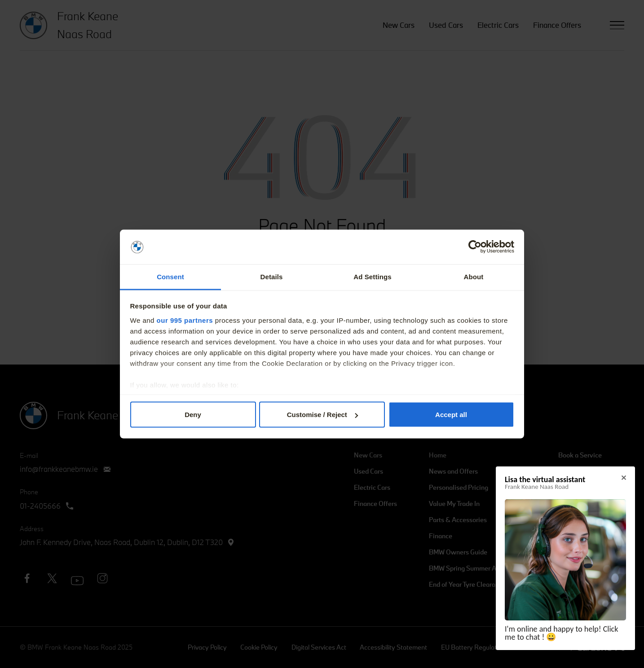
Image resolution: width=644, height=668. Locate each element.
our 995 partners (185, 320)
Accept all (451, 415)
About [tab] (474, 276)
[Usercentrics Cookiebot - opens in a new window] (475, 247)
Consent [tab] (170, 276)
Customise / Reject (322, 415)
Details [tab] (272, 276)
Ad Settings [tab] (372, 276)
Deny (193, 415)
